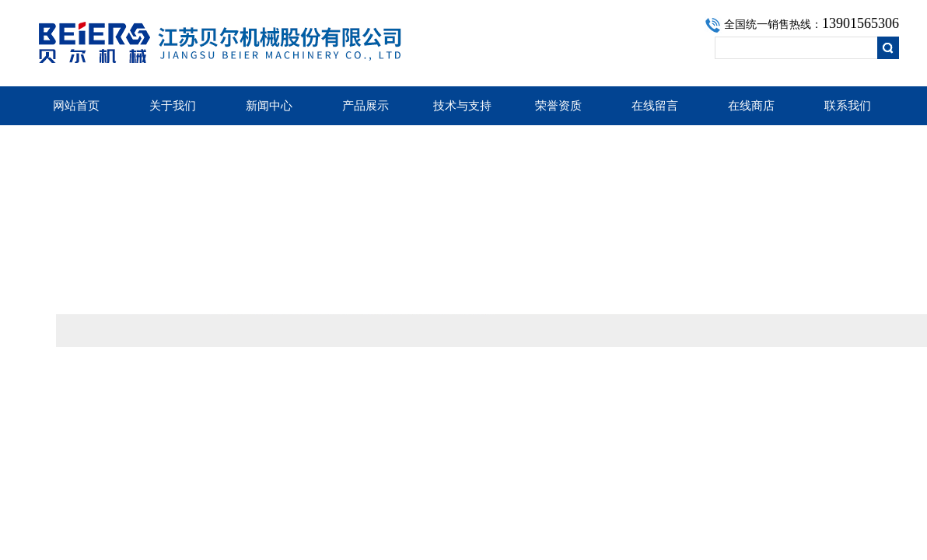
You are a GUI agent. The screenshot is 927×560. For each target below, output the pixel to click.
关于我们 (173, 106)
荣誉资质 (558, 106)
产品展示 (366, 106)
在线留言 (655, 106)
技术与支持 (462, 106)
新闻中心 (269, 106)
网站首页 (76, 106)
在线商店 (751, 106)
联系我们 (848, 106)
